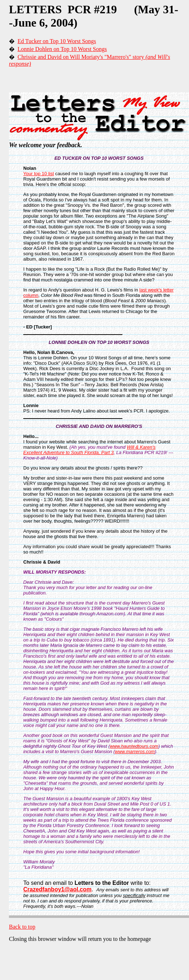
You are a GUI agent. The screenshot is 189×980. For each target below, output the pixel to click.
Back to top (22, 927)
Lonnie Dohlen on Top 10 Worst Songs (62, 49)
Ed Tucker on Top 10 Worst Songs (57, 41)
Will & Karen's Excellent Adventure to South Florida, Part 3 (89, 450)
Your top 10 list (39, 174)
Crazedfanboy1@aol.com (57, 889)
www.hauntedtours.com (134, 746)
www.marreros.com (135, 752)
